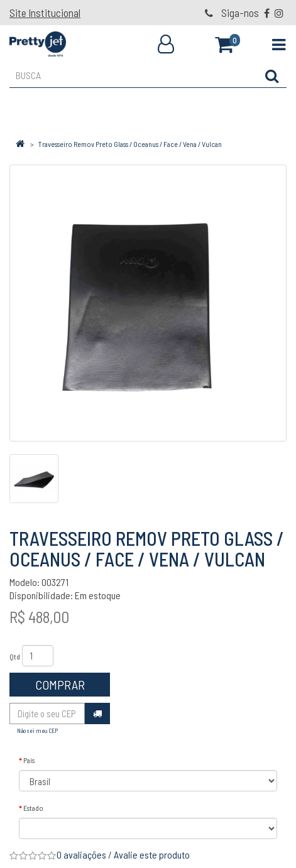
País (29, 760)
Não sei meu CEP (37, 730)
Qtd (15, 656)
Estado (33, 808)
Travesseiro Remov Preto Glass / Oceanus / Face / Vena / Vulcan (130, 144)
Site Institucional (45, 13)
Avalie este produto (152, 854)
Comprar (60, 685)
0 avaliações (81, 854)
